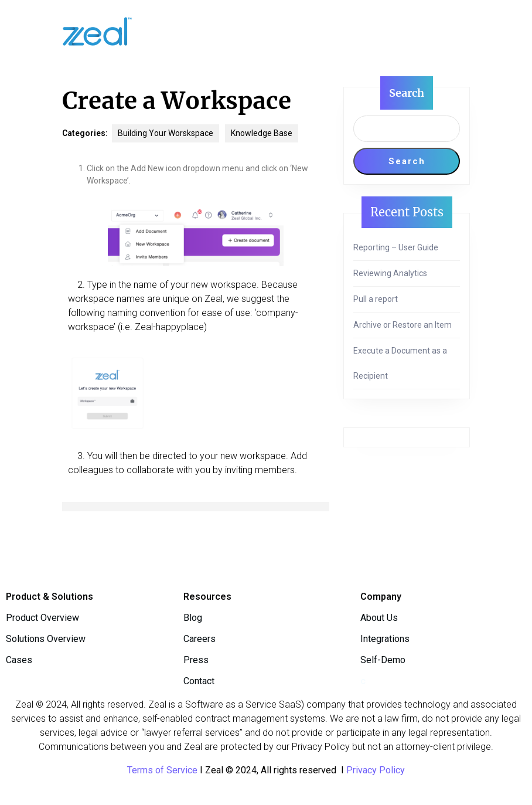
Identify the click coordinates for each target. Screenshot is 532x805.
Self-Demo (383, 660)
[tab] (284, 31)
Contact (199, 681)
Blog (193, 618)
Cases (19, 660)
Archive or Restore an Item (403, 325)
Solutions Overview (46, 639)
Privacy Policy (376, 770)
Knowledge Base (262, 133)
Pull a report (376, 299)
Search (407, 93)
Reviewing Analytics (390, 273)
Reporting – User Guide (396, 247)
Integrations (385, 639)
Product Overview (42, 618)
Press (196, 660)
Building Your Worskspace (166, 133)
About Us (379, 618)
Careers (199, 639)
